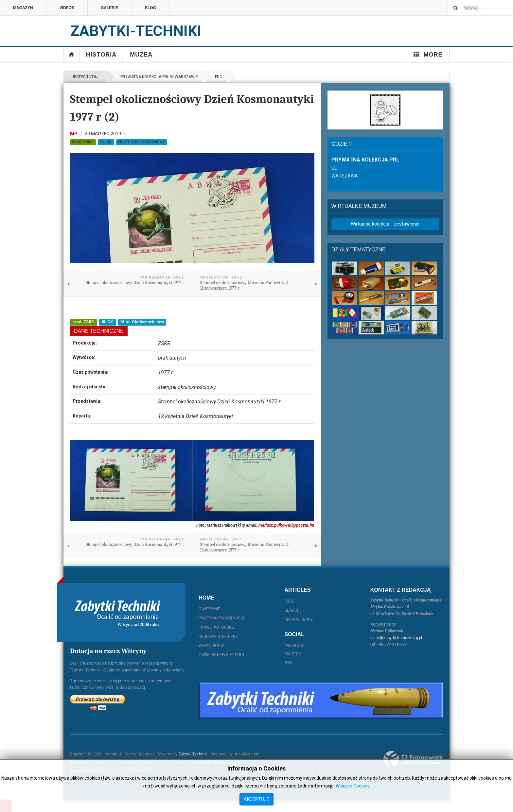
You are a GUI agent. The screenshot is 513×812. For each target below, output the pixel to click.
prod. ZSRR (83, 142)
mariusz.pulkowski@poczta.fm (286, 525)
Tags (290, 601)
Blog (150, 8)
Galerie (109, 8)
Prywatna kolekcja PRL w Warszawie (158, 77)
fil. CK (106, 142)
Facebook (295, 646)
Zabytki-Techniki (193, 754)
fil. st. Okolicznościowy (141, 142)
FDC (219, 77)
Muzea (145, 57)
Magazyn (23, 8)
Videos (67, 8)
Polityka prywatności (221, 618)
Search (292, 610)
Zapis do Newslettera (221, 655)
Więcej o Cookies (353, 786)
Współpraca (212, 646)
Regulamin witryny (218, 636)
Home (72, 55)
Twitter (293, 654)
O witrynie (209, 609)
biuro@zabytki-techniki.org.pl (396, 638)
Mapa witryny (299, 619)
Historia (105, 57)
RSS (288, 663)
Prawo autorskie (217, 627)
